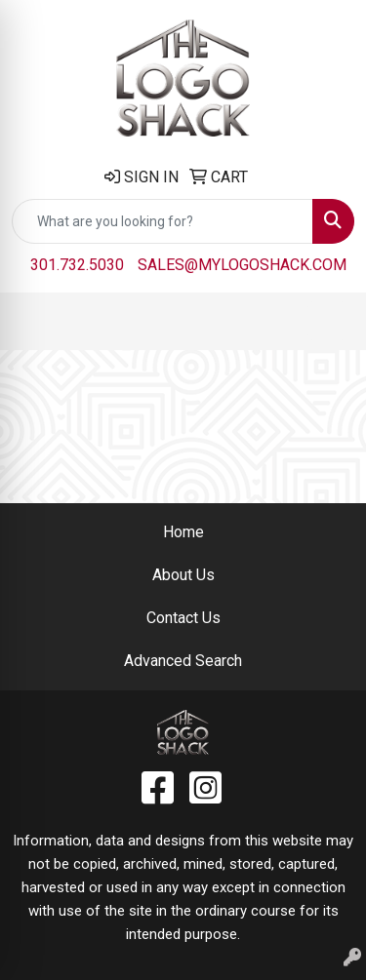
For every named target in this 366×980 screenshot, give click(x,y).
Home (183, 532)
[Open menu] (327, 321)
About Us (183, 575)
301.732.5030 (77, 265)
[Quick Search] (163, 221)
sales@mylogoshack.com (242, 265)
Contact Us (183, 618)
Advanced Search (183, 661)
